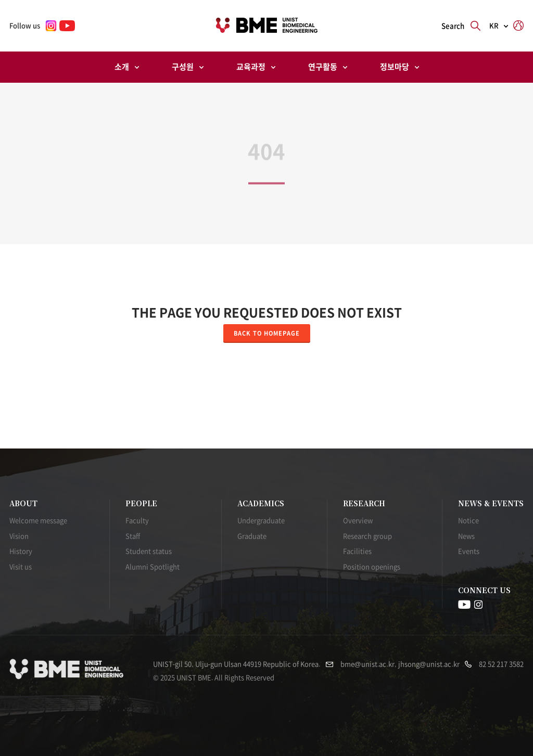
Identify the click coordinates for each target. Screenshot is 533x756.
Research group (367, 536)
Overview (358, 521)
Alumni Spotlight (153, 567)
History (21, 551)
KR (494, 26)
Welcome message (38, 521)
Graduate (252, 536)
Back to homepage (267, 333)
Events (469, 551)
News (466, 536)
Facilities (357, 551)
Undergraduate (261, 521)
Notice (468, 521)
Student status (149, 551)
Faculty (137, 521)
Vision (19, 536)
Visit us (21, 567)
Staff (133, 536)
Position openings (372, 567)
